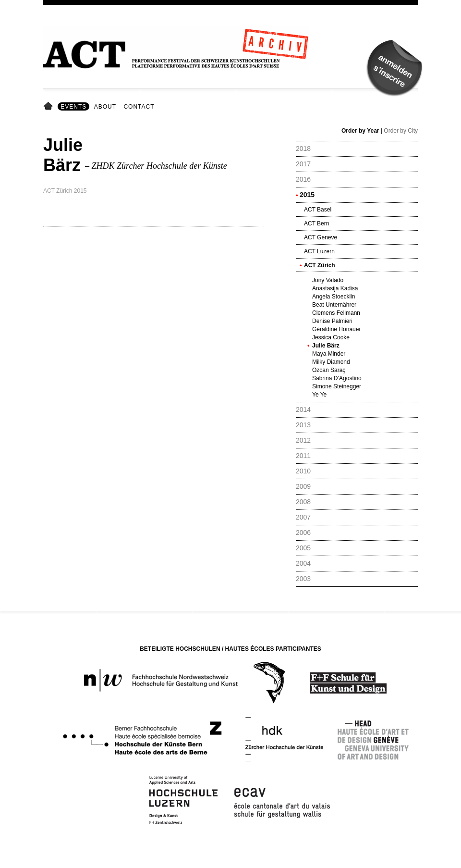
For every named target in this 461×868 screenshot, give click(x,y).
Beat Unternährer (334, 305)
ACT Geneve (321, 237)
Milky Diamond (331, 362)
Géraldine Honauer (336, 329)
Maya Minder (329, 354)
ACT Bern (316, 223)
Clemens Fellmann (336, 313)
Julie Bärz (326, 346)
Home (50, 107)
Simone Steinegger (337, 386)
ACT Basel (318, 210)
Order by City (401, 131)
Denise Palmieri (332, 321)
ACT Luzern (319, 251)
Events (73, 107)
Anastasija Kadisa (335, 288)
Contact (139, 107)
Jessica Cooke (331, 337)
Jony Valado (328, 280)
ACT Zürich (320, 265)
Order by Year (360, 131)
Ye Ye (319, 395)
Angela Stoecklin (334, 297)
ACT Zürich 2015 (65, 191)
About (105, 107)
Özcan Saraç (329, 370)
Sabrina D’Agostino (337, 378)
